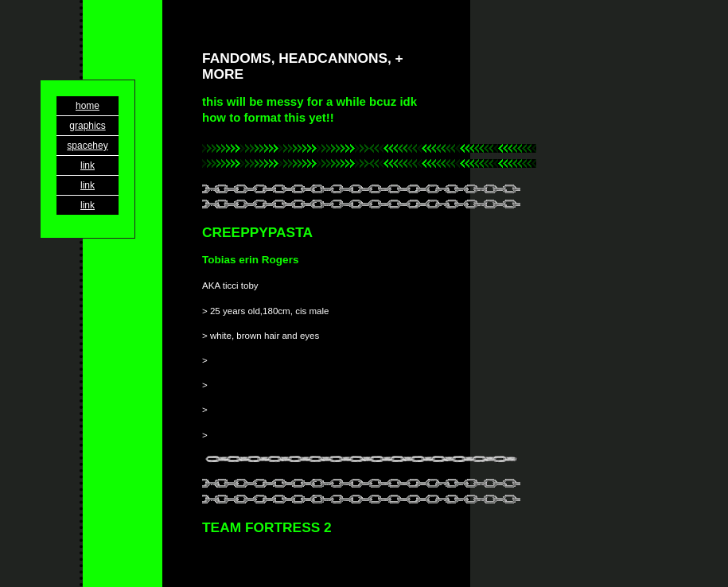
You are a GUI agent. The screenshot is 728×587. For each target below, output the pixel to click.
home (88, 106)
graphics (87, 126)
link (88, 165)
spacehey (87, 146)
